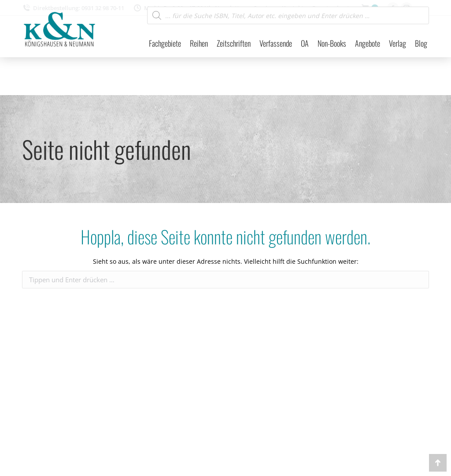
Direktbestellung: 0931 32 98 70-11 (73, 8)
